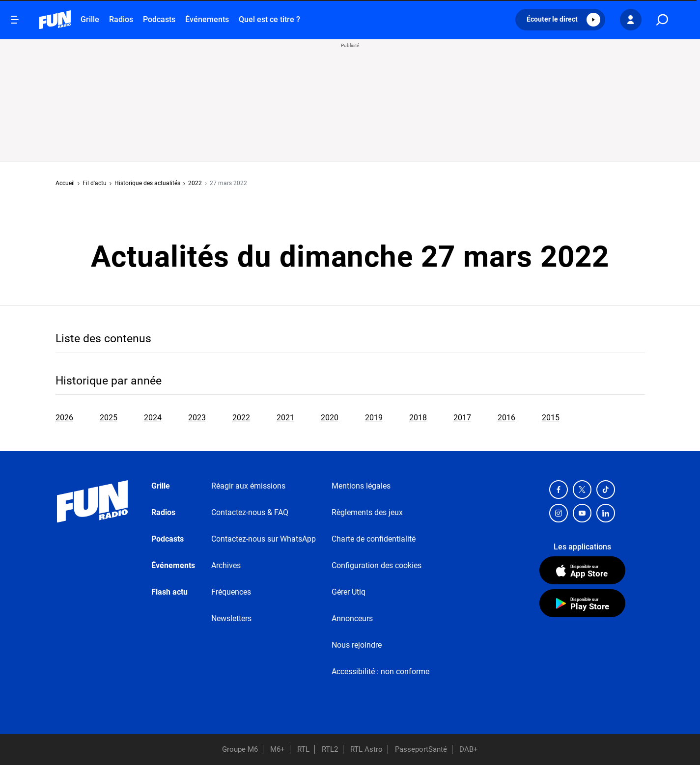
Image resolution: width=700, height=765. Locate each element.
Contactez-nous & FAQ (250, 512)
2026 (64, 418)
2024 (153, 418)
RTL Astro (366, 749)
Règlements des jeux (367, 512)
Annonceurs (352, 618)
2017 (462, 418)
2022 (195, 183)
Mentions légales (361, 486)
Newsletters (231, 618)
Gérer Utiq (349, 592)
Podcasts (159, 19)
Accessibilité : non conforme (380, 671)
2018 (418, 418)
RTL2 (330, 749)
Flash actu (169, 592)
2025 (109, 418)
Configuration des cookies (377, 565)
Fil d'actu (95, 183)
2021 (285, 418)
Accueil (65, 183)
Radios (121, 19)
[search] (662, 20)
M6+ (278, 749)
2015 (551, 418)
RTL (303, 749)
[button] (560, 20)
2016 (506, 418)
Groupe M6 (240, 749)
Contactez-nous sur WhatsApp (264, 539)
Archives (226, 565)
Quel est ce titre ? (269, 19)
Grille (90, 19)
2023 (197, 418)
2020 (330, 418)
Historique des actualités (147, 183)
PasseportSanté (421, 749)
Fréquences (231, 592)
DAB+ (469, 749)
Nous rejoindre (357, 645)
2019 (374, 418)
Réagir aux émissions (248, 486)
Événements (207, 19)
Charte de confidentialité (374, 539)
